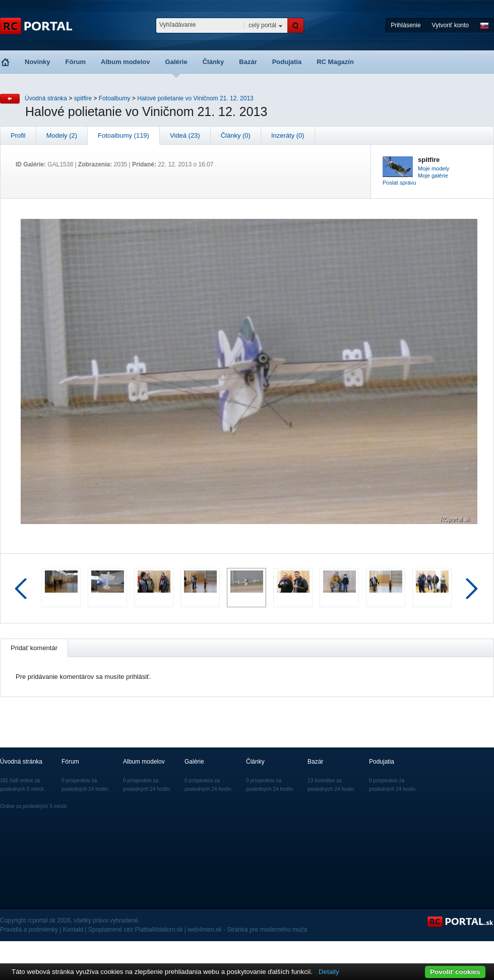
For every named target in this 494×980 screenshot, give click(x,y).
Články (213, 62)
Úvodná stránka (46, 98)
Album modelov (126, 62)
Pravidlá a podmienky (29, 930)
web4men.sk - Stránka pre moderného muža (247, 930)
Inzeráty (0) (288, 135)
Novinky (38, 62)
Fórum (76, 62)
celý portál (262, 25)
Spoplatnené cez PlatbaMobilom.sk (135, 930)
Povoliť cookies (455, 972)
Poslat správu (399, 183)
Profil (18, 135)
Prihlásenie (406, 25)
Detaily (329, 972)
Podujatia (287, 62)
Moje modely (434, 168)
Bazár (248, 62)
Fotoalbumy (115, 98)
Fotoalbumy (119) (124, 135)
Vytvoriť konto (450, 25)
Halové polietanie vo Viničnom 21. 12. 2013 (195, 98)
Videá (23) (185, 135)
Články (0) (236, 135)
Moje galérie (433, 176)
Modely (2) (62, 135)
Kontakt (73, 930)
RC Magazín (335, 62)
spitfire (83, 98)
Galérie (176, 62)
